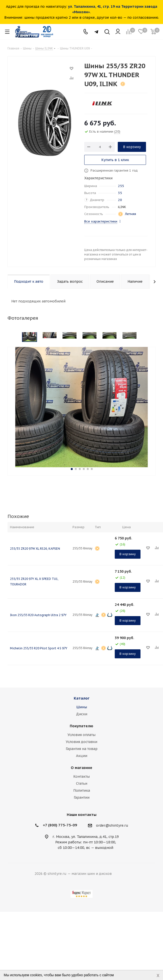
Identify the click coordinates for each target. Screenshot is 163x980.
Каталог (82, 698)
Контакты (81, 776)
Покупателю (81, 726)
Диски (82, 714)
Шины (82, 707)
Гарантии (82, 797)
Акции (82, 756)
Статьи (82, 783)
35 (120, 193)
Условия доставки (81, 742)
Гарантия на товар (82, 749)
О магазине (81, 768)
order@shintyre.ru (112, 826)
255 (121, 186)
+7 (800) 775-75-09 (60, 825)
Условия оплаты (81, 735)
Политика (82, 790)
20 (120, 200)
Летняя (130, 214)
